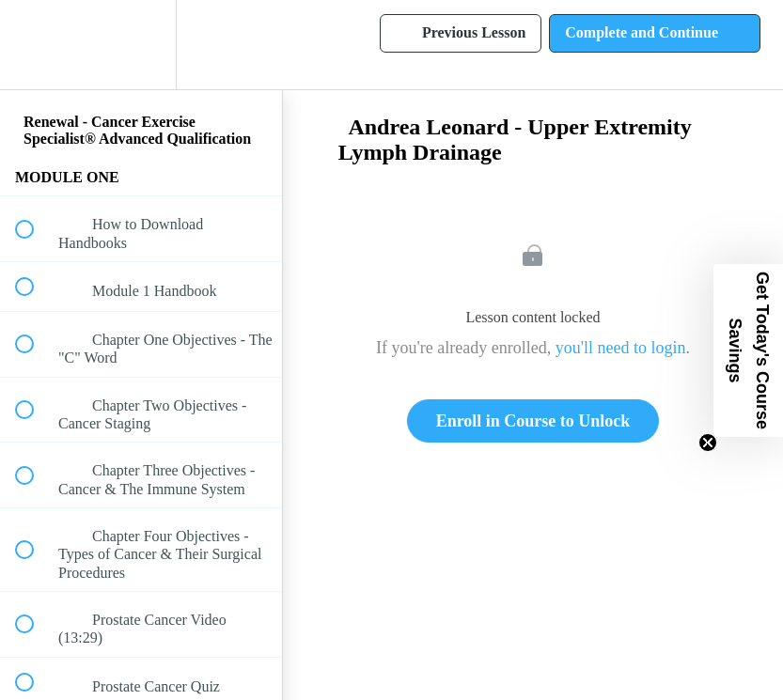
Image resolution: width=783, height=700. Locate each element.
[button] (35, 45)
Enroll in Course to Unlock (533, 421)
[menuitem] (141, 45)
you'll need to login (621, 348)
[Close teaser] (708, 443)
